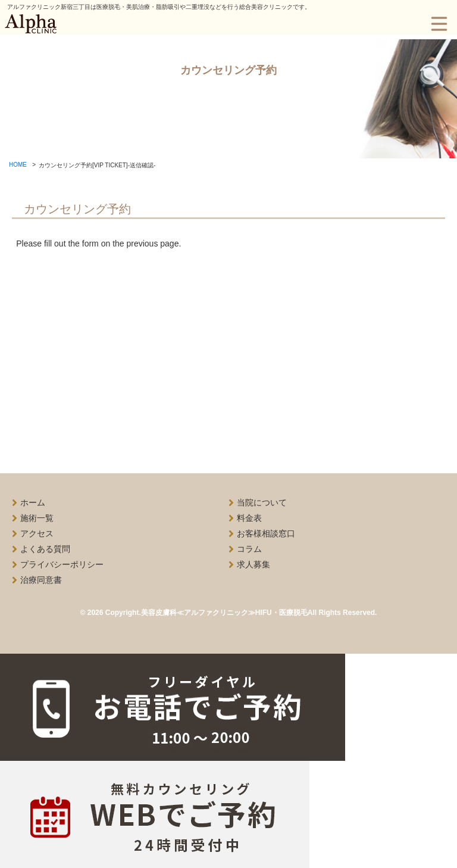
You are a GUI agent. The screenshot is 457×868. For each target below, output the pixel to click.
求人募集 (253, 564)
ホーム (33, 502)
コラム (249, 549)
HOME (18, 165)
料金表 (249, 518)
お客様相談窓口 (266, 533)
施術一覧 (37, 518)
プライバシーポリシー (62, 564)
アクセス (37, 533)
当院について (262, 502)
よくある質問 (45, 549)
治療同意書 (41, 580)
